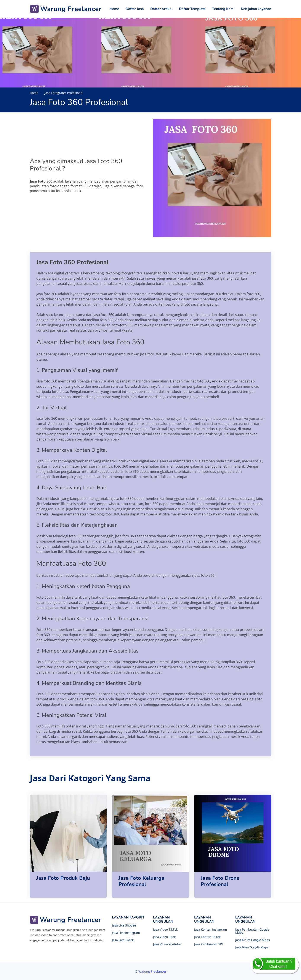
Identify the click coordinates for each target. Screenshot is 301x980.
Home (114, 9)
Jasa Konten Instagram (211, 930)
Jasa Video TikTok (165, 930)
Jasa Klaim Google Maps (253, 940)
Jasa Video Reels (165, 937)
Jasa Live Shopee (124, 925)
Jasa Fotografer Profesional (63, 93)
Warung (152, 971)
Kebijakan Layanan (256, 9)
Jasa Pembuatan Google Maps (252, 931)
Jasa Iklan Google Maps (252, 947)
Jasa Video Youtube (167, 944)
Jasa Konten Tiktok (207, 937)
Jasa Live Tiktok (123, 940)
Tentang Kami (223, 9)
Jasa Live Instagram (126, 933)
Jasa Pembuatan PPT (209, 944)
